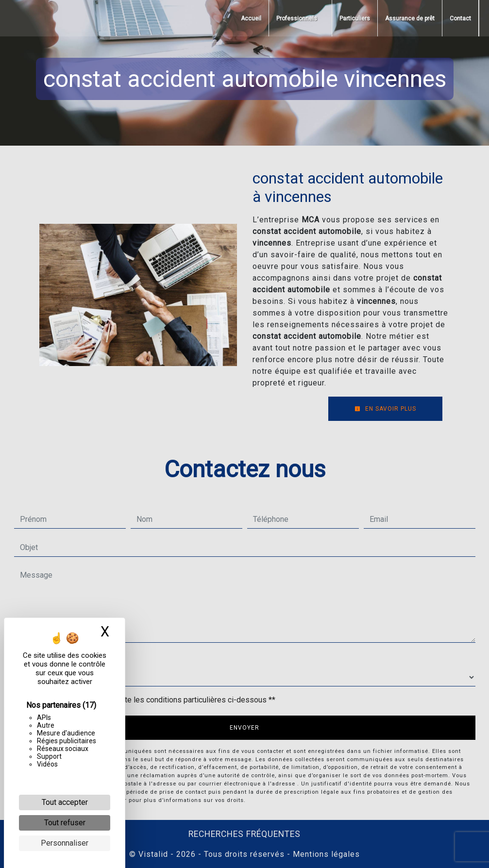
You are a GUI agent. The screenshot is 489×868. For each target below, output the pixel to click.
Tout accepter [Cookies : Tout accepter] (65, 802)
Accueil (251, 18)
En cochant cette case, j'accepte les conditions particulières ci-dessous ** (150, 700)
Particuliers (355, 18)
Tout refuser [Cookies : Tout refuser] (65, 823)
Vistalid (153, 854)
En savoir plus (385, 409)
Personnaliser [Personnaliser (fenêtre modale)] (65, 843)
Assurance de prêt (410, 18)
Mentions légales (325, 854)
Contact (460, 18)
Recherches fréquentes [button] (244, 834)
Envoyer (244, 728)
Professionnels (297, 18)
